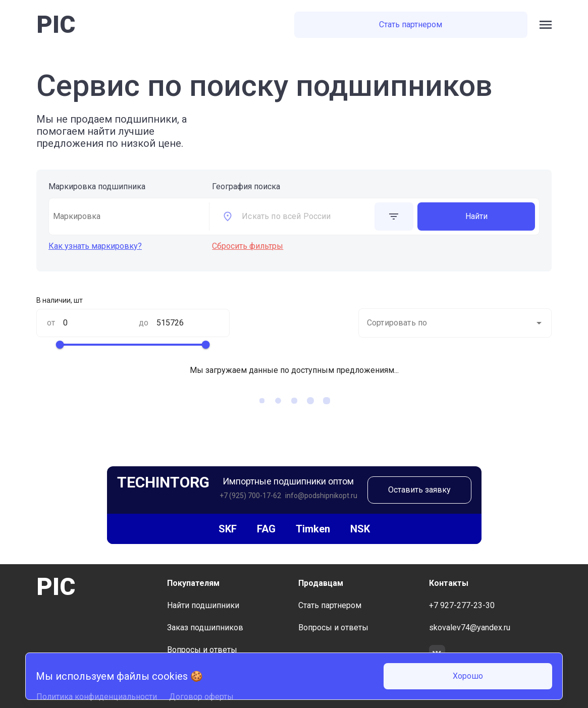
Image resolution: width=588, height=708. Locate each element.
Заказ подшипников (205, 628)
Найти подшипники (203, 605)
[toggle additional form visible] (394, 216)
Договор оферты (201, 697)
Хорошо (468, 676)
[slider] (60, 345)
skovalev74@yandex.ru (470, 628)
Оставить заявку (419, 490)
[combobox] (306, 216)
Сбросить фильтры (248, 246)
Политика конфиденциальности (97, 697)
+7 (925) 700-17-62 (250, 496)
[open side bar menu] (546, 25)
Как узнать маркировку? (95, 246)
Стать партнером (411, 24)
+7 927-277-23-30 (462, 605)
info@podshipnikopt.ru (321, 496)
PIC (56, 24)
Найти (476, 216)
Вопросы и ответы (202, 650)
